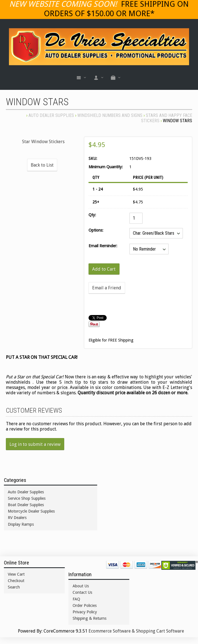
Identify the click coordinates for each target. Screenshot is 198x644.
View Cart (16, 574)
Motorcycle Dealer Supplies (31, 511)
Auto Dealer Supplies (51, 115)
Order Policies (85, 605)
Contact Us (82, 592)
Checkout (16, 581)
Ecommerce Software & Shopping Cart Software (136, 631)
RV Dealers (17, 518)
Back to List (42, 165)
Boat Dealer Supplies (26, 505)
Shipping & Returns (90, 618)
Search (14, 587)
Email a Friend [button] (107, 288)
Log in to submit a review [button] (35, 444)
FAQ (76, 599)
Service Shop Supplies (27, 498)
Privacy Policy (85, 612)
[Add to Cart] (104, 269)
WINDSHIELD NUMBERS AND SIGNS (110, 115)
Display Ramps (21, 524)
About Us (81, 586)
